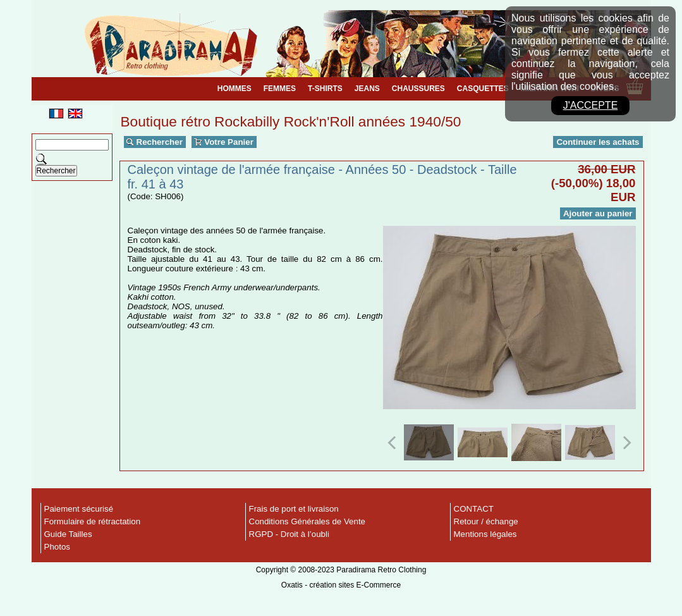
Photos (58, 547)
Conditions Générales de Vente (308, 521)
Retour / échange (486, 521)
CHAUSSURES (418, 89)
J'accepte (591, 105)
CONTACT (474, 509)
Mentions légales (485, 534)
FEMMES (280, 89)
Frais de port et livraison (294, 509)
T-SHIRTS (325, 89)
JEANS (367, 89)
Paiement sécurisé (79, 509)
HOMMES (234, 89)
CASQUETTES (483, 89)
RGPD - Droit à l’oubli (289, 534)
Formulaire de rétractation (93, 521)
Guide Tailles (68, 534)
